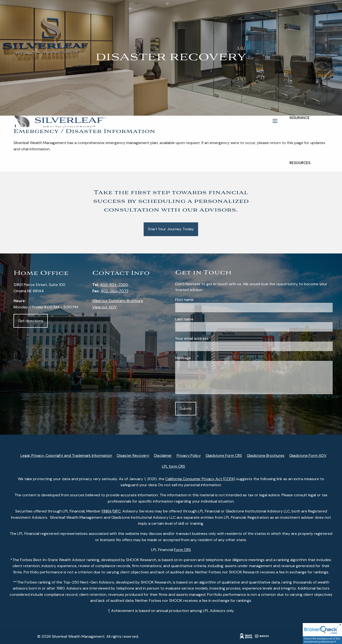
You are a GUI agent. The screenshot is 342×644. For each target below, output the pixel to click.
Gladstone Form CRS (224, 455)
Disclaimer (163, 455)
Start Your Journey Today (171, 229)
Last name (203, 319)
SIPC (117, 511)
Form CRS (182, 550)
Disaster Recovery (133, 455)
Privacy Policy (189, 455)
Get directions (31, 321)
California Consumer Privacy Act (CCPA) (200, 479)
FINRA (107, 511)
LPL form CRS (174, 466)
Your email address (210, 338)
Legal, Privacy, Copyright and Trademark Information (66, 455)
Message (183, 358)
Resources (300, 163)
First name (203, 300)
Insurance (300, 118)
